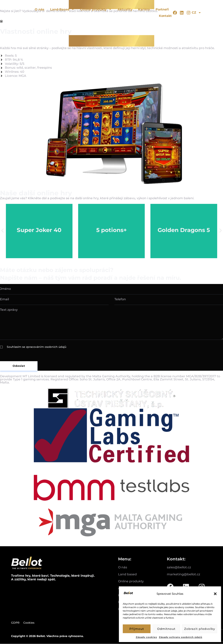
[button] (215, 594)
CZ (196, 13)
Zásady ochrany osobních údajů (181, 637)
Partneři (162, 9)
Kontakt (165, 16)
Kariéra (144, 9)
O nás (40, 9)
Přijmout (137, 629)
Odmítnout (166, 629)
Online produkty (96, 9)
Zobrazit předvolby (200, 629)
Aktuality (125, 9)
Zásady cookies (146, 637)
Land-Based (62, 9)
